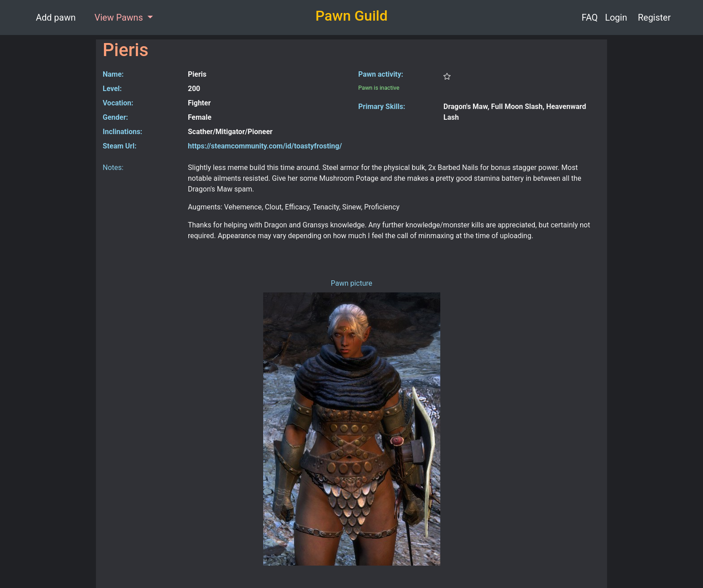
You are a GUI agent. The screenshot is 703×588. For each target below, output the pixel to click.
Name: (113, 74)
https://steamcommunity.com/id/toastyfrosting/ (265, 146)
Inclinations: (122, 132)
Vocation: (118, 103)
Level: (112, 89)
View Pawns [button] (120, 17)
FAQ (590, 17)
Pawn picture (352, 283)
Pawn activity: (381, 74)
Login (616, 17)
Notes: (113, 168)
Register (654, 17)
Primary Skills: (382, 107)
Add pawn (56, 17)
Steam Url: (119, 146)
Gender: (115, 117)
